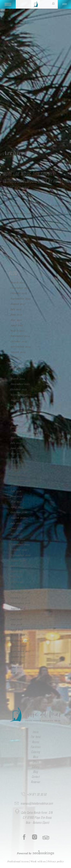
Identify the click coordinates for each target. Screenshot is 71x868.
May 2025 (16, 320)
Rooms (35, 742)
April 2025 (17, 325)
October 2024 (19, 341)
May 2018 (16, 624)
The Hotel (35, 737)
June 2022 (16, 448)
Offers (36, 762)
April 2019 (17, 582)
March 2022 (18, 464)
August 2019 (18, 560)
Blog (35, 772)
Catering (35, 752)
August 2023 (18, 400)
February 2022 (19, 469)
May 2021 (16, 501)
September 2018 (20, 603)
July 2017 (16, 662)
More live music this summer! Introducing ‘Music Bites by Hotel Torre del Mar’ (33, 181)
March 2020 (18, 539)
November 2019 (20, 544)
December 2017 (20, 640)
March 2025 (18, 330)
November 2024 (20, 336)
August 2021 (18, 485)
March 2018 (18, 635)
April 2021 (17, 507)
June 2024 (16, 363)
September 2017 (20, 651)
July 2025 (16, 309)
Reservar (35, 782)
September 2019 (20, 555)
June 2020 (16, 528)
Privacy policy (56, 861)
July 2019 (16, 566)
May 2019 (16, 576)
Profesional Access (18, 861)
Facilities (35, 747)
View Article (60, 228)
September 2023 (20, 395)
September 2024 (20, 346)
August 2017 (18, 656)
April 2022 (17, 459)
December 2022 (20, 427)
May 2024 (16, 368)
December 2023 (20, 384)
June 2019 (16, 571)
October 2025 (19, 293)
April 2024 (17, 373)
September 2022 (20, 437)
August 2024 (18, 352)
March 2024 (18, 379)
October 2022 (19, 432)
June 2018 (16, 619)
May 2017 (16, 672)
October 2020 (19, 512)
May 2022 (16, 453)
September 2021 (20, 480)
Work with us (38, 861)
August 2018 (18, 608)
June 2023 (16, 411)
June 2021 (16, 496)
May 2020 (16, 534)
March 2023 (18, 421)
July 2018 (16, 614)
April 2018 (17, 630)
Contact (36, 777)
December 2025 (20, 288)
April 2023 (17, 416)
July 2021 (16, 491)
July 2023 (16, 405)
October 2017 (18, 646)
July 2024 (16, 357)
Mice (35, 757)
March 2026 (18, 282)
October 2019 (19, 550)
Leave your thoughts (16, 238)
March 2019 (18, 587)
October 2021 (18, 475)
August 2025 (18, 304)
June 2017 (16, 667)
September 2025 (20, 298)
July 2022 (16, 443)
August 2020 (18, 517)
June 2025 (16, 314)
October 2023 (19, 389)
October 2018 (19, 598)
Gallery (35, 767)
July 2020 (16, 523)
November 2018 (20, 592)
